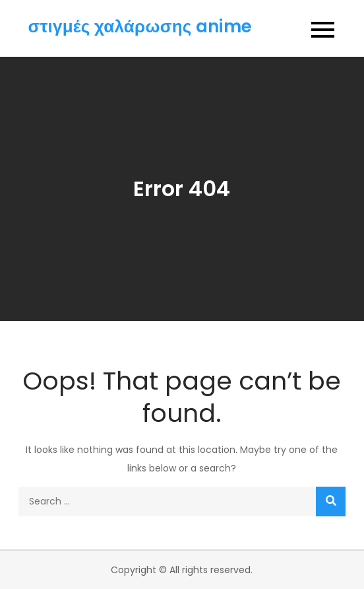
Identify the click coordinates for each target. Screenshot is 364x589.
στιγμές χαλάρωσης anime (140, 26)
